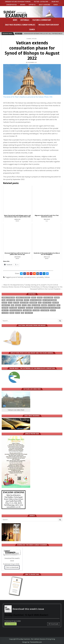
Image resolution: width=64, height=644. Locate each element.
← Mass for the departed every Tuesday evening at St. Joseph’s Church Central (30, 285)
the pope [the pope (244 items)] (53, 310)
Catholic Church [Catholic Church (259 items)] (48, 298)
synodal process (30, 277)
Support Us (32, 5)
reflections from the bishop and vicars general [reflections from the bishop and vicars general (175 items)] (47, 308)
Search (56, 5)
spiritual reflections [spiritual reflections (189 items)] (16, 310)
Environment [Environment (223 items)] (33, 303)
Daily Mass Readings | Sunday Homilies (20, 25)
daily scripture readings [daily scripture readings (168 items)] (50, 300)
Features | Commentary (42, 20)
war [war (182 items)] (22, 313)
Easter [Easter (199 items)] (10, 303)
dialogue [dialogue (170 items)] (4, 303)
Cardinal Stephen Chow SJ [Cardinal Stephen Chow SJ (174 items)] (23, 298)
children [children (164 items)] (57, 298)
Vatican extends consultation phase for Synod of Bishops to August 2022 (32, 51)
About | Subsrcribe (44, 5)
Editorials (25, 20)
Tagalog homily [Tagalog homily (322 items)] (27, 310)
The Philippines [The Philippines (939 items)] (45, 310)
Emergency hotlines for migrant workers (18, 2)
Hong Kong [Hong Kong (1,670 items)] (56, 303)
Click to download (12, 567)
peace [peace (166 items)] (58, 305)
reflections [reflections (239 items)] (29, 308)
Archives (23, 5)
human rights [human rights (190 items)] (6, 305)
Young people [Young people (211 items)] (29, 313)
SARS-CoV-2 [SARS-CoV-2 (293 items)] (5, 310)
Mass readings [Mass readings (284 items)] (36, 305)
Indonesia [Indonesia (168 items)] (18, 305)
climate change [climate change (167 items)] (11, 300)
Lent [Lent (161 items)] (29, 305)
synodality (40, 277)
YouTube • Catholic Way (41, 2)
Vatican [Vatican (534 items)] (18, 313)
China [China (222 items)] (4, 300)
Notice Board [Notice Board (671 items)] (52, 305)
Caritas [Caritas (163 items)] (34, 298)
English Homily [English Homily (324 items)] (24, 303)
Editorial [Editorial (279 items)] (16, 303)
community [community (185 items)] (20, 300)
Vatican (34, 39)
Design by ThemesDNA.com (32, 642)
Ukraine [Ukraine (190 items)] (12, 313)
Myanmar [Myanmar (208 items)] (44, 305)
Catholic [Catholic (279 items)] (40, 298)
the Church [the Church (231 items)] (36, 310)
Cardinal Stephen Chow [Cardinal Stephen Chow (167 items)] (8, 298)
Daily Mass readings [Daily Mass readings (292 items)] (36, 300)
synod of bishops (17, 277)
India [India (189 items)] (12, 305)
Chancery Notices (12, 5)
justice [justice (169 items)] (24, 305)
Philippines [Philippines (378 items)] (5, 308)
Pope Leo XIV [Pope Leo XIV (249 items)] (21, 308)
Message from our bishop (49, 25)
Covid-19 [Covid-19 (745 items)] (27, 300)
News (15, 20)
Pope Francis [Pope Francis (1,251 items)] (13, 308)
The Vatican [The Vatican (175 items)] (5, 313)
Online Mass (55, 2)
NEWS (30, 39)
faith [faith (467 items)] (40, 303)
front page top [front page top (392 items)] (47, 303)
